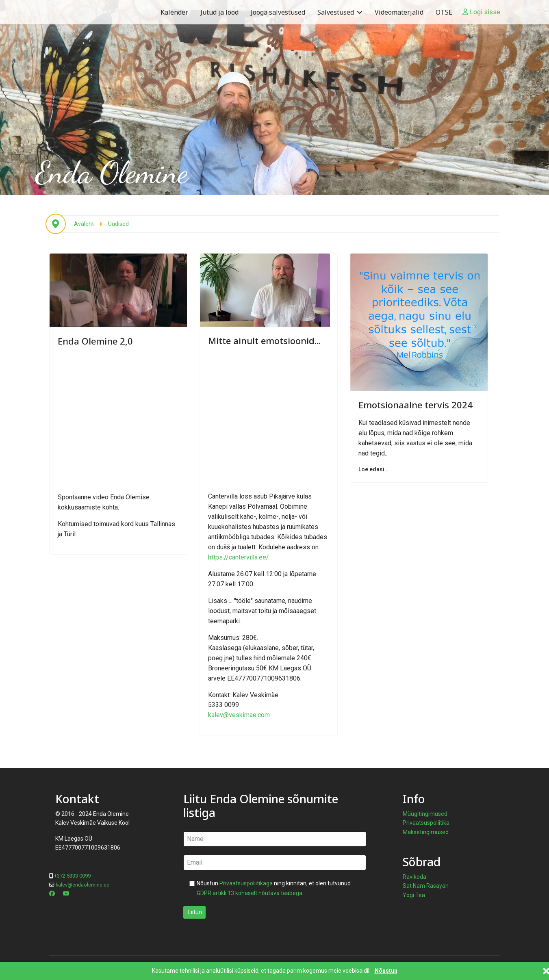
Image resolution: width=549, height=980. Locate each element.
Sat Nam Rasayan (426, 886)
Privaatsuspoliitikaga (246, 883)
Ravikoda (414, 877)
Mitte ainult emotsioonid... (264, 340)
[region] (274, 98)
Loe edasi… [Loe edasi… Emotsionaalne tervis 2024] (373, 469)
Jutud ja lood (219, 12)
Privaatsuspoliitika (426, 823)
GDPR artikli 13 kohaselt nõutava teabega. (250, 893)
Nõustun (386, 971)
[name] (275, 839)
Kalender (174, 12)
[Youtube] (66, 893)
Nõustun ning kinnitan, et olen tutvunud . (274, 888)
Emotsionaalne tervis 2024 (416, 405)
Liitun (194, 912)
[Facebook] (52, 893)
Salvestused (336, 12)
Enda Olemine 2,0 (95, 341)
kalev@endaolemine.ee (82, 885)
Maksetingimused (426, 832)
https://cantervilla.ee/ (239, 557)
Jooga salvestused (278, 12)
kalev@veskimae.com (239, 715)
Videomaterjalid (399, 12)
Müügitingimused (425, 814)
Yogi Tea (414, 895)
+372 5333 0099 (72, 876)
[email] (275, 863)
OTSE (444, 12)
